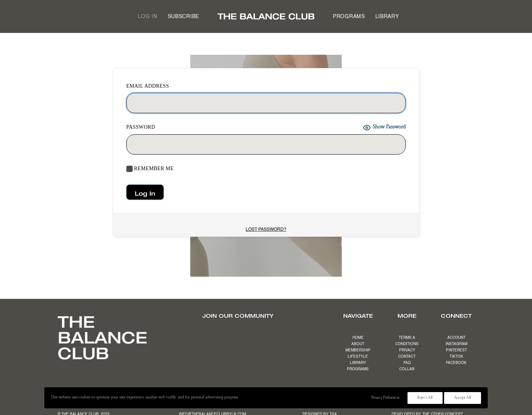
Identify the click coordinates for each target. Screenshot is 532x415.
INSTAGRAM (456, 344)
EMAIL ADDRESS (148, 86)
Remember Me (150, 169)
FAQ (407, 363)
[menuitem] (147, 16)
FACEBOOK (456, 363)
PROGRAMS (358, 369)
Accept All (463, 398)
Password (141, 127)
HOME (358, 338)
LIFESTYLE (358, 357)
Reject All (425, 398)
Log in (147, 17)
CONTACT (407, 357)
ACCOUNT (456, 338)
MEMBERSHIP (358, 350)
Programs (349, 17)
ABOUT (358, 344)
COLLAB (407, 369)
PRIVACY (407, 350)
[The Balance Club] (266, 16)
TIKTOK (456, 357)
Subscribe (183, 17)
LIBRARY (358, 363)
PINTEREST (456, 350)
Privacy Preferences (385, 398)
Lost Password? (266, 230)
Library (387, 17)
